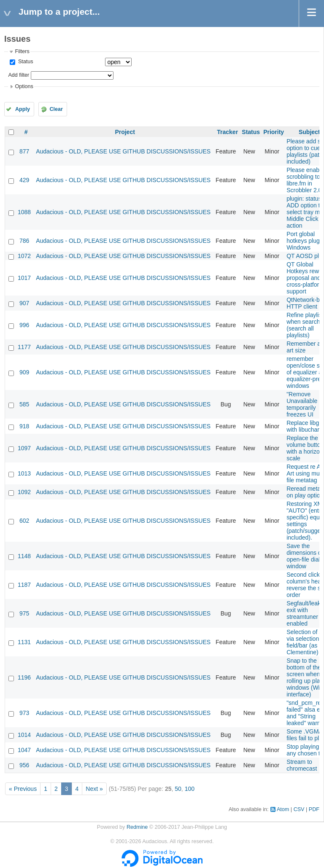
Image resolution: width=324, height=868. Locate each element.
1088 (24, 212)
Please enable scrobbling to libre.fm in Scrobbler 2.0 (305, 180)
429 (24, 180)
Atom (283, 809)
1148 (24, 556)
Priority (274, 132)
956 (24, 765)
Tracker (227, 132)
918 (24, 426)
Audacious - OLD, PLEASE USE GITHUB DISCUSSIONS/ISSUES (123, 151)
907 (24, 303)
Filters (22, 51)
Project (125, 132)
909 (24, 372)
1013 (24, 473)
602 (24, 521)
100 (190, 789)
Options (24, 86)
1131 (24, 642)
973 (24, 713)
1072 (24, 256)
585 (24, 404)
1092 (24, 492)
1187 (24, 585)
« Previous (23, 789)
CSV (299, 809)
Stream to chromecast (302, 765)
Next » (94, 789)
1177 (24, 347)
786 (24, 241)
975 (24, 613)
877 (24, 151)
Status (25, 62)
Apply (23, 109)
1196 (24, 677)
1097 (24, 448)
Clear (56, 109)
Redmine (137, 827)
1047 (24, 750)
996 (24, 325)
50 (178, 789)
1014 (24, 735)
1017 (24, 278)
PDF (314, 809)
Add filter (19, 75)
